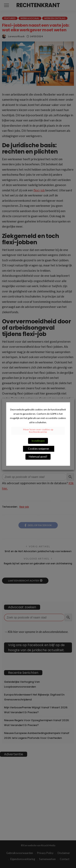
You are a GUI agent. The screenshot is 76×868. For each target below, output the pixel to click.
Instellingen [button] (38, 441)
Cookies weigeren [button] (39, 449)
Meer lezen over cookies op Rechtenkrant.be (38, 431)
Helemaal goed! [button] (38, 457)
